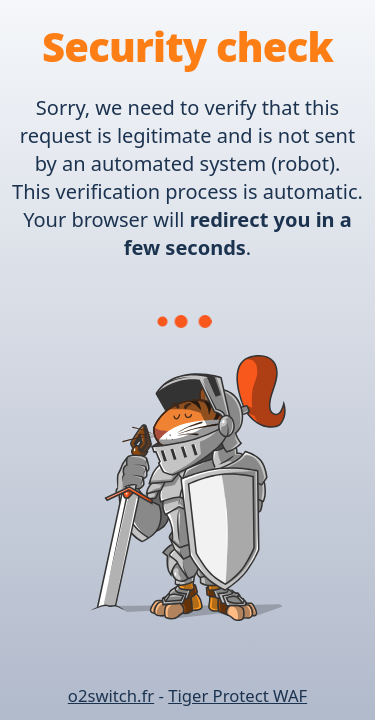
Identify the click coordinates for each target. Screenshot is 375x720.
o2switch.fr (111, 695)
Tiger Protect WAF (237, 695)
